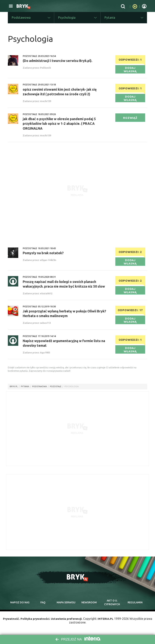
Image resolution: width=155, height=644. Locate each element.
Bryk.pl (14, 389)
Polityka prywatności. (34, 623)
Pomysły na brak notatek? (43, 255)
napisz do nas (20, 606)
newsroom (89, 606)
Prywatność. (9, 623)
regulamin (135, 606)
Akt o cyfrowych (112, 606)
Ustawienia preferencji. (67, 623)
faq (43, 606)
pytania (25, 389)
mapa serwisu (66, 606)
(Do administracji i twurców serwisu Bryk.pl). (57, 61)
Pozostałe (56, 389)
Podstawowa (39, 389)
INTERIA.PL (108, 623)
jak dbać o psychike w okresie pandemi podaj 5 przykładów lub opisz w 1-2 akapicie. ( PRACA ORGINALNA (59, 125)
